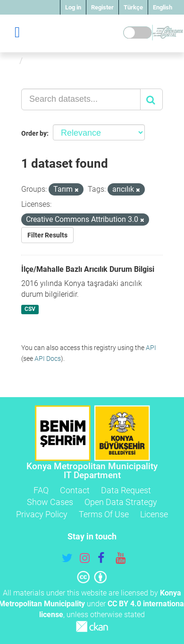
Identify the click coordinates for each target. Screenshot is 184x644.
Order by (34, 133)
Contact (75, 490)
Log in (73, 7)
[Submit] (151, 99)
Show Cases (50, 502)
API (151, 348)
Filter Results (47, 235)
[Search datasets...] (81, 99)
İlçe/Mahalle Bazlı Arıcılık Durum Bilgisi (88, 269)
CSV (30, 309)
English (163, 7)
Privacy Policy (42, 514)
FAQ (41, 490)
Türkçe (133, 7)
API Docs (48, 359)
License (154, 514)
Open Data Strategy (121, 502)
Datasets (44, 61)
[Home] (11, 61)
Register (102, 7)
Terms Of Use (104, 514)
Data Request (126, 490)
